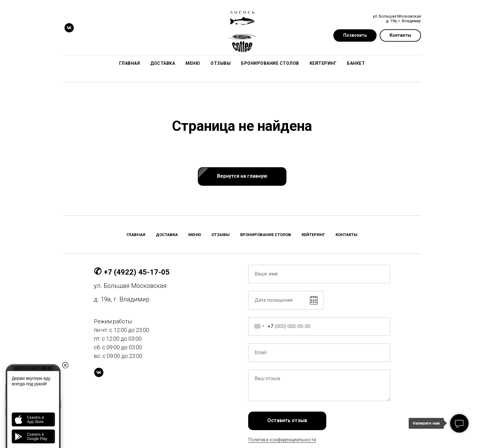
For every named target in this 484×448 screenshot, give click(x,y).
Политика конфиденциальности (282, 440)
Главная (130, 63)
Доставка (163, 63)
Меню (193, 63)
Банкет (356, 63)
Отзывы (221, 63)
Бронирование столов (270, 63)
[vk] (69, 28)
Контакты (346, 235)
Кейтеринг (323, 63)
